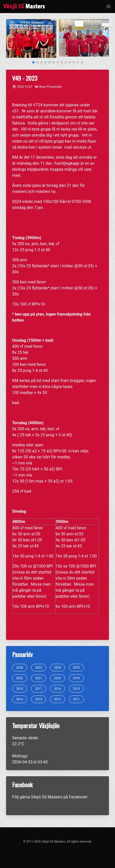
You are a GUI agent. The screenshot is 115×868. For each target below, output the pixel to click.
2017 (39, 689)
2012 (57, 699)
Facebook (77, 797)
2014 (20, 699)
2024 (57, 668)
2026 (20, 668)
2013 (39, 699)
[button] (108, 7)
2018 (20, 689)
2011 (76, 699)
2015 (76, 689)
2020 (57, 678)
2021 (39, 678)
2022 (20, 678)
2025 (39, 668)
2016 (57, 689)
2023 (76, 668)
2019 (76, 678)
